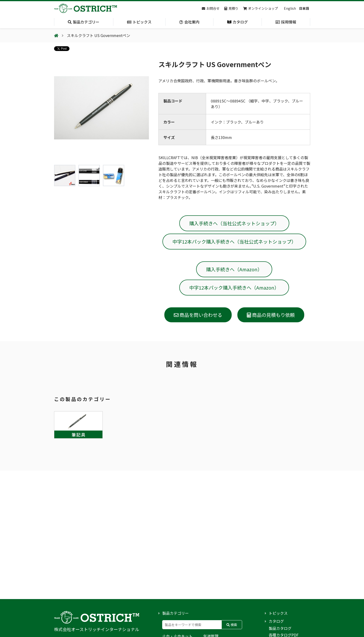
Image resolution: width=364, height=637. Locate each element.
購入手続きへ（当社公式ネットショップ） (234, 223)
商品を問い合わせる (198, 315)
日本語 (304, 8)
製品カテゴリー (175, 613)
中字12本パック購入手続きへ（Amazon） (234, 288)
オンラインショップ (260, 8)
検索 (232, 625)
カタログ (276, 621)
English (290, 8)
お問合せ (211, 8)
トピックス (278, 613)
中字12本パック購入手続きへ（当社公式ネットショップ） (234, 242)
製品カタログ (280, 628)
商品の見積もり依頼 (271, 315)
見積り (231, 8)
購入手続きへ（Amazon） (234, 269)
